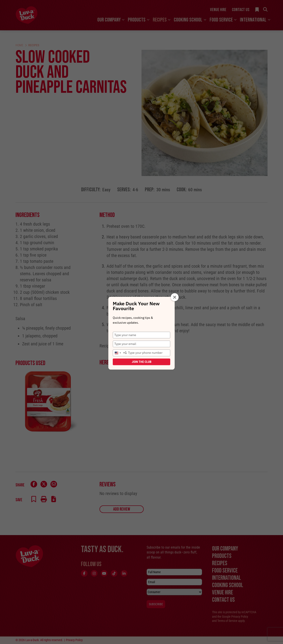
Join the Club (142, 362)
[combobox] (120, 353)
